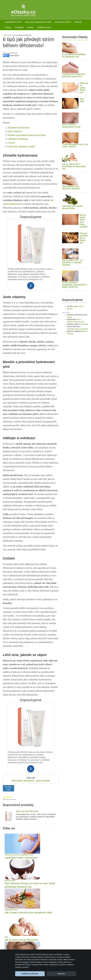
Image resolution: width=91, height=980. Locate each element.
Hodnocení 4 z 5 (10, 828)
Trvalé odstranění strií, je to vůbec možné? (75, 146)
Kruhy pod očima (63, 22)
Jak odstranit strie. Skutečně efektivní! (71, 187)
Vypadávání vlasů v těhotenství (21, 889)
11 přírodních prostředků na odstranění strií (74, 56)
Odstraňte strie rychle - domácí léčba (73, 207)
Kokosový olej (10, 912)
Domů (5, 35)
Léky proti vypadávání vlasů (38, 22)
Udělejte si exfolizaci (18, 170)
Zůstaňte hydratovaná (19, 159)
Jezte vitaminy (15, 162)
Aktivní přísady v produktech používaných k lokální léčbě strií (74, 285)
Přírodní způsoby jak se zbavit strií (84, 238)
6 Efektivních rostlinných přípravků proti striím (74, 75)
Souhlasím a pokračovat (30, 974)
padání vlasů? (78, 306)
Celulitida (19, 27)
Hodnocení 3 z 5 (8, 828)
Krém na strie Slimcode (27, 843)
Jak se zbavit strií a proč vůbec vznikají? (84, 221)
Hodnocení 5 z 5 (12, 828)
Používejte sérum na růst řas (77, 329)
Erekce (30, 27)
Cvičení (11, 174)
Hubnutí (78, 22)
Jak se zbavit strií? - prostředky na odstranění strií (74, 166)
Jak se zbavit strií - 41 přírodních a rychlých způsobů (72, 263)
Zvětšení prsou (44, 27)
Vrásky (8, 27)
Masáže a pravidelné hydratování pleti (27, 166)
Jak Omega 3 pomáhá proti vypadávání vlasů (28, 944)
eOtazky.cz (23, 12)
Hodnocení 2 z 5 (6, 828)
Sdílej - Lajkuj (8, 819)
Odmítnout (61, 974)
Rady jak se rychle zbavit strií (84, 88)
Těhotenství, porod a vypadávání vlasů (19, 886)
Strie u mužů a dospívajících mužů (71, 126)
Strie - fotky (82, 100)
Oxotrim (70, 309)
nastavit (25, 962)
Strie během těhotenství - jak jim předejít (31, 812)
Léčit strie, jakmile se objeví (21, 178)
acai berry (84, 324)
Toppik (69, 317)
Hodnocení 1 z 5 (4, 828)
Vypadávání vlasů (13, 22)
